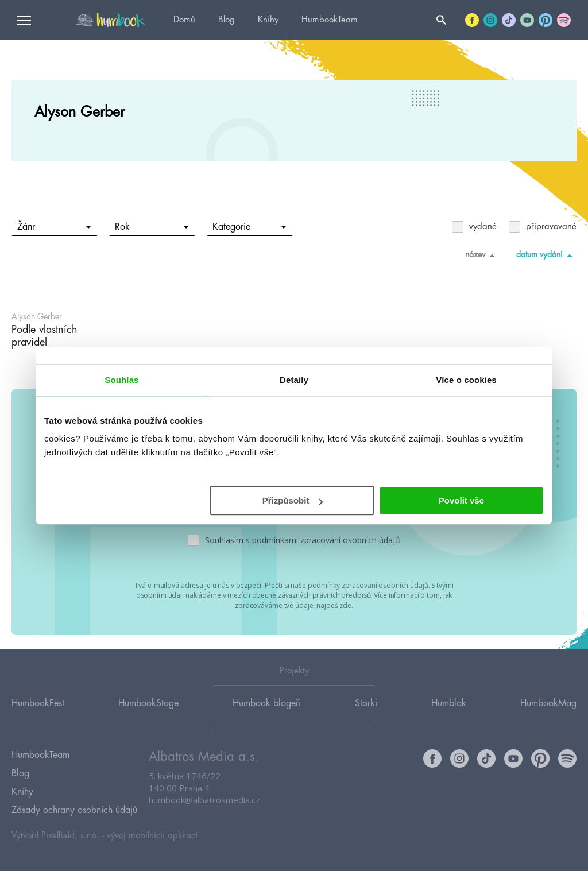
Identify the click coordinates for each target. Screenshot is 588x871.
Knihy (268, 20)
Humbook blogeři (267, 708)
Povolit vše (461, 500)
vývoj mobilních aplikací (152, 835)
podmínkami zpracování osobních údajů (326, 540)
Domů (184, 20)
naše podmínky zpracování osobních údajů (359, 585)
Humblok (449, 708)
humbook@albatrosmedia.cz (204, 805)
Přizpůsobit (293, 500)
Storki (366, 708)
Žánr (54, 227)
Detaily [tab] (294, 380)
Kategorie (249, 227)
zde (345, 604)
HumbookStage (148, 708)
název (482, 255)
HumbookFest (38, 708)
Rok (152, 227)
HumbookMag (548, 708)
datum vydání (546, 255)
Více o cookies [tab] (466, 380)
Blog (227, 20)
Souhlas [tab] (121, 380)
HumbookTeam (330, 20)
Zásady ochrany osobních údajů (74, 810)
